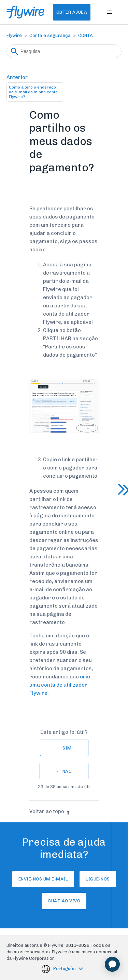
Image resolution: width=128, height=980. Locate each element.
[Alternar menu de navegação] (109, 12)
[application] (112, 964)
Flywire (14, 35)
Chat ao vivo (64, 901)
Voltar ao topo (50, 811)
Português (65, 969)
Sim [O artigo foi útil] (67, 748)
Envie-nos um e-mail (43, 879)
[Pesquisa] (64, 51)
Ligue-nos (98, 879)
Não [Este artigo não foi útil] (67, 771)
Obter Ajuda (72, 12)
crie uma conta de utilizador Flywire (60, 685)
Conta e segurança (50, 35)
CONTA (86, 35)
